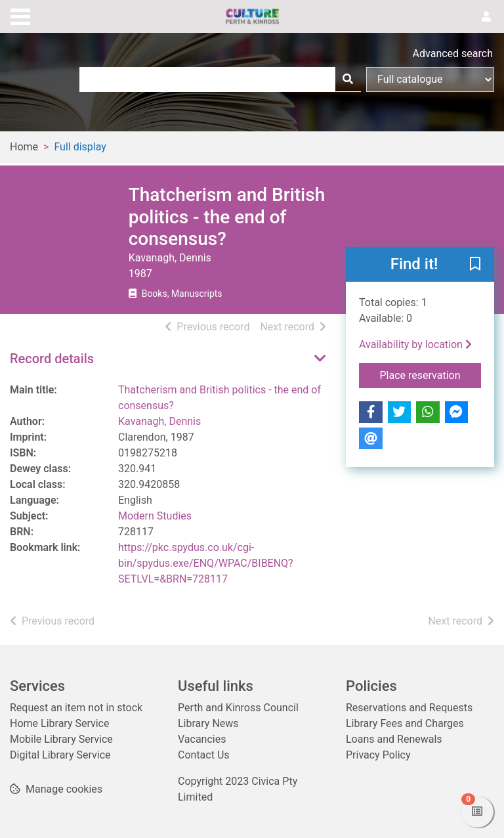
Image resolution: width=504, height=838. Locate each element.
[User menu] (486, 17)
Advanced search (453, 54)
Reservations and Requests (409, 708)
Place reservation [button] (431, 374)
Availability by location (415, 344)
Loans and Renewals (394, 739)
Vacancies (202, 739)
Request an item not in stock (76, 708)
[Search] (348, 79)
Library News (208, 723)
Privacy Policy (378, 755)
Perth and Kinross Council (238, 708)
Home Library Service (59, 723)
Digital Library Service (60, 755)
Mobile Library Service (61, 739)
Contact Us (204, 755)
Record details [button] (52, 359)
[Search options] (430, 79)
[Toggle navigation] (20, 15)
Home (24, 147)
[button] (475, 265)
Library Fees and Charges (405, 723)
